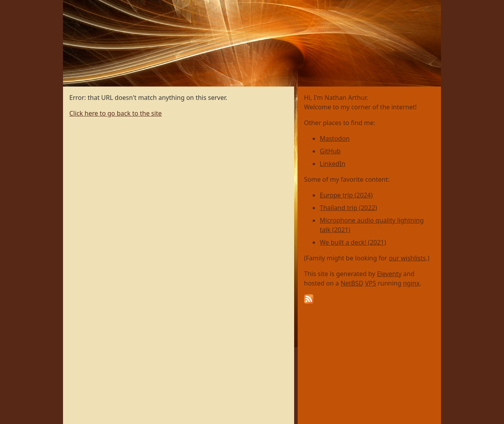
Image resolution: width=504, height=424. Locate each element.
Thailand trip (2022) (348, 208)
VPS (371, 283)
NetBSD (352, 283)
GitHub (330, 151)
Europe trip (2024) (346, 195)
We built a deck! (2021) (353, 242)
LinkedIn (333, 164)
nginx (411, 283)
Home (72, 4)
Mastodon (335, 138)
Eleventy (389, 274)
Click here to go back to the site (116, 113)
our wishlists (407, 258)
